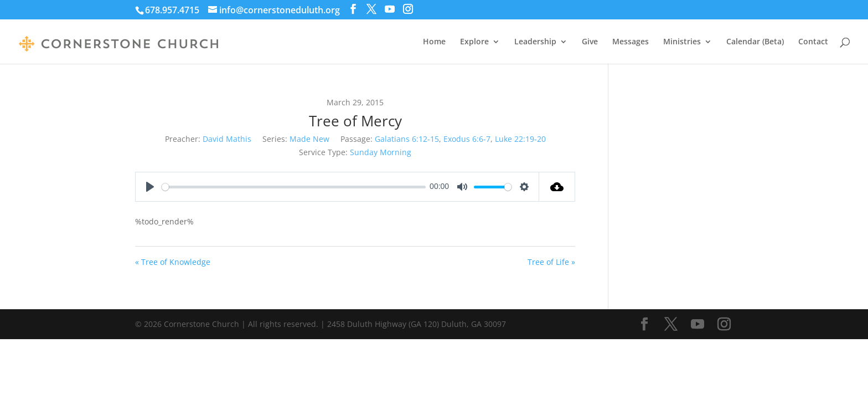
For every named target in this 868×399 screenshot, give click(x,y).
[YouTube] (390, 9)
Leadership (535, 42)
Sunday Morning (381, 152)
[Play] (150, 187)
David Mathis (227, 139)
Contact (813, 42)
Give (590, 42)
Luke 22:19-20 (520, 139)
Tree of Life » (551, 262)
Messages (631, 42)
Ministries (682, 42)
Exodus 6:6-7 (467, 139)
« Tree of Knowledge (173, 262)
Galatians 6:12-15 (407, 139)
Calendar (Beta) (755, 42)
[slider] (294, 187)
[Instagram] (408, 9)
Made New (309, 139)
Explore (474, 42)
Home (434, 42)
